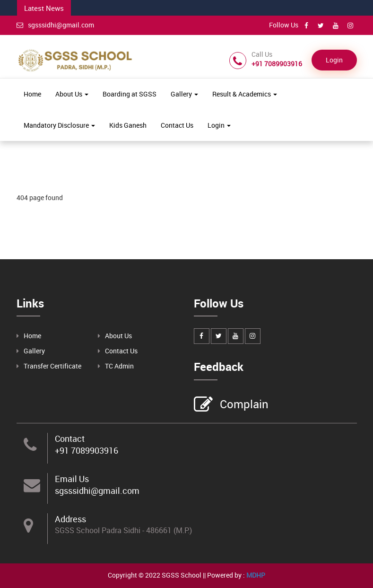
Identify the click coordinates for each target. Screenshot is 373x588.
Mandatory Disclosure (59, 125)
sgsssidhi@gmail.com (55, 25)
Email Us (72, 479)
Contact (70, 439)
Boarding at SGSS (130, 94)
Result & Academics (245, 94)
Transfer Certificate (52, 366)
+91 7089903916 (87, 450)
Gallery (184, 94)
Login (334, 60)
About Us (72, 94)
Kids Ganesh (128, 125)
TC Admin (119, 366)
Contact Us (177, 125)
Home (32, 94)
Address (70, 519)
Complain (243, 405)
